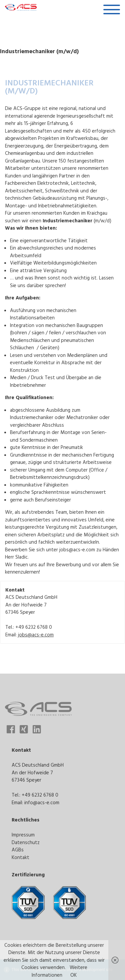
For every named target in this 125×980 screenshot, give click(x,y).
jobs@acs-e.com (36, 635)
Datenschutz (26, 842)
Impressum (23, 835)
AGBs (18, 850)
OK (73, 975)
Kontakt (20, 857)
